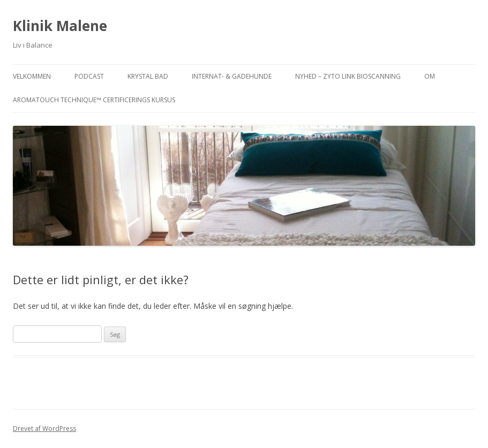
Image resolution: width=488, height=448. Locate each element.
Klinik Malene (60, 26)
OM (430, 76)
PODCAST (89, 76)
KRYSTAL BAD (148, 76)
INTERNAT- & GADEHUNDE (232, 76)
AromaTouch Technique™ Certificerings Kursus (94, 100)
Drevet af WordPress (44, 428)
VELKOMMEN (32, 76)
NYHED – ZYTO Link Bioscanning (348, 76)
